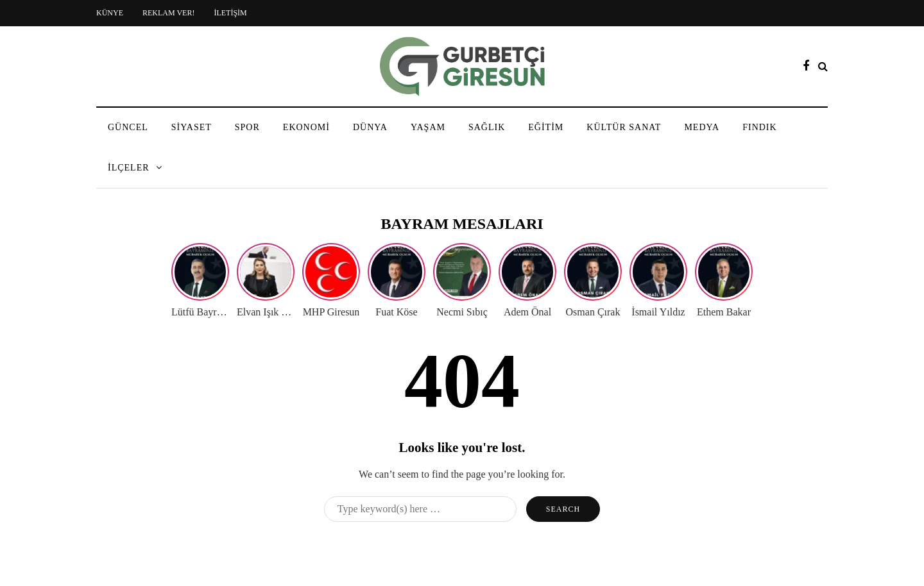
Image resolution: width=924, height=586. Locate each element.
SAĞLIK (487, 127)
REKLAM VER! (168, 13)
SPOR (247, 127)
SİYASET (192, 127)
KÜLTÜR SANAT (624, 127)
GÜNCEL (128, 127)
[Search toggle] (823, 66)
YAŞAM (428, 127)
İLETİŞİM (230, 13)
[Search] (420, 509)
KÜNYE (110, 13)
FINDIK (759, 127)
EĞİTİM (546, 127)
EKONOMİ (306, 127)
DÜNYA (370, 127)
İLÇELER (129, 168)
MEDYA (702, 127)
